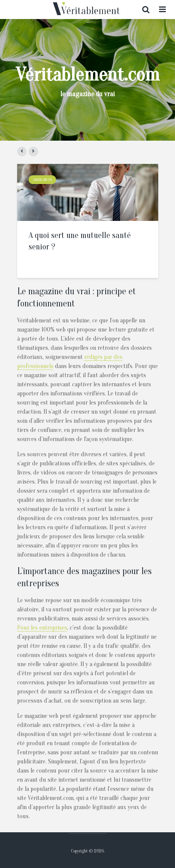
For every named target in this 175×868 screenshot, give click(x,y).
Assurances (42, 180)
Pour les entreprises (42, 628)
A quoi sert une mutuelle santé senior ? (80, 241)
